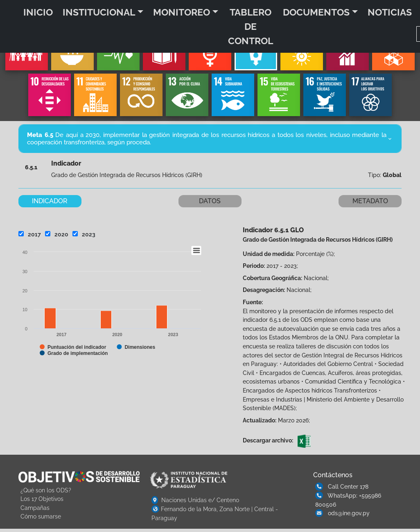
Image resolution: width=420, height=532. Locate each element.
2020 (57, 234)
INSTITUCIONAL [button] (99, 12)
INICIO (38, 12)
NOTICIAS (390, 12)
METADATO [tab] (370, 201)
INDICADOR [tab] (50, 201)
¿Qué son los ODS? (46, 490)
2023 (84, 234)
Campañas (35, 508)
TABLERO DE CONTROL (251, 26)
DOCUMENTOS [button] (316, 12)
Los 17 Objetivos (42, 499)
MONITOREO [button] (182, 12)
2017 (30, 234)
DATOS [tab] (210, 201)
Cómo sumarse (41, 516)
